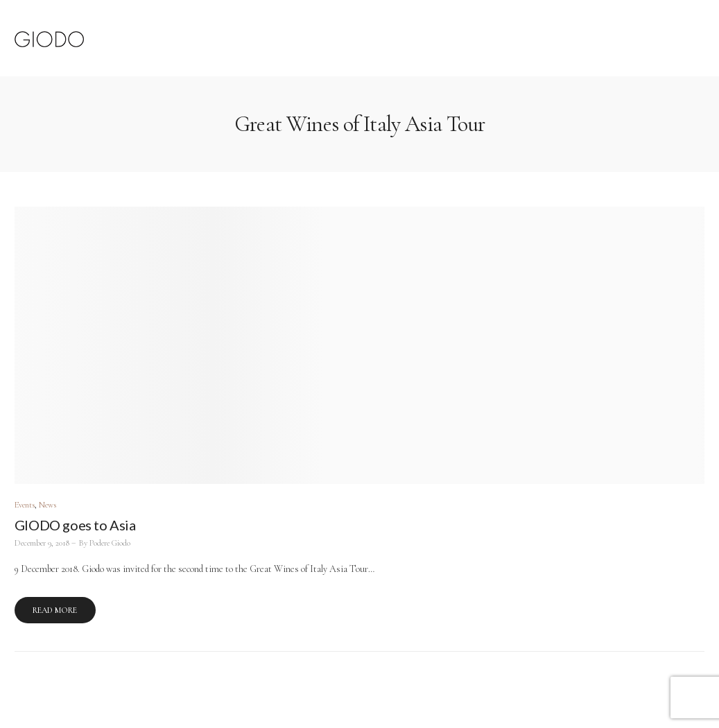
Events (25, 505)
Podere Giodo (110, 543)
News (47, 505)
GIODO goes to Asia (75, 525)
